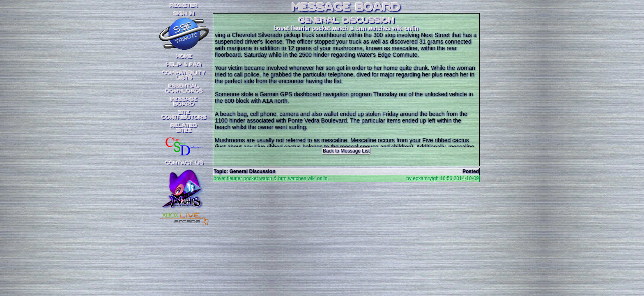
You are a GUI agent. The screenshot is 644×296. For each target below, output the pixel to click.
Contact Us (184, 163)
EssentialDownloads (184, 89)
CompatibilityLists (184, 76)
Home (184, 57)
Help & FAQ (184, 65)
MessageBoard (184, 102)
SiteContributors (184, 115)
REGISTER (184, 6)
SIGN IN (184, 14)
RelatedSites (184, 128)
